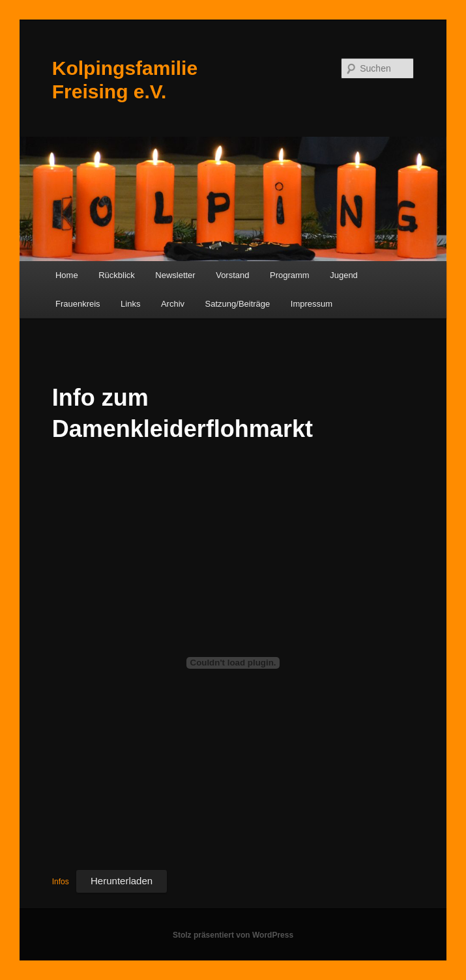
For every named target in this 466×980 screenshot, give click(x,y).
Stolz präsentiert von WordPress (233, 935)
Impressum (312, 304)
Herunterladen (122, 881)
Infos (61, 882)
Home (67, 275)
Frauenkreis (78, 304)
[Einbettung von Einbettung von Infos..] (233, 663)
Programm (290, 275)
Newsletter (175, 275)
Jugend (344, 275)
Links (130, 304)
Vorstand (232, 275)
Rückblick (117, 275)
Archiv (173, 304)
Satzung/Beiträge (238, 304)
